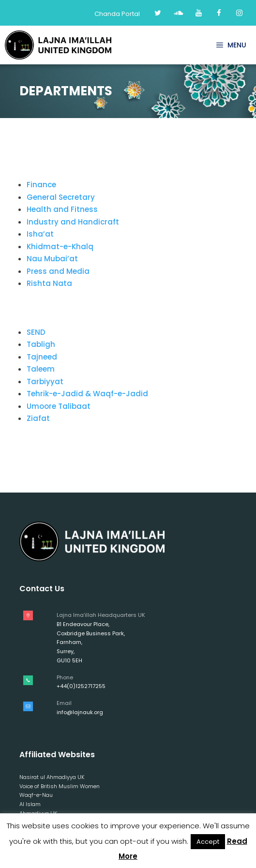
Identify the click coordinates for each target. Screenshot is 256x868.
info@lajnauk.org (80, 712)
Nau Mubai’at (52, 259)
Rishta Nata (49, 283)
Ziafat (38, 418)
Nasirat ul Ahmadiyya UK (52, 777)
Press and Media (58, 271)
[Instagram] (239, 13)
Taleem (41, 369)
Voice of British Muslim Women (60, 786)
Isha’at (40, 234)
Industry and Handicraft (73, 222)
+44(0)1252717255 (81, 686)
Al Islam (30, 804)
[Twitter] (158, 13)
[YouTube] (198, 13)
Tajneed (42, 357)
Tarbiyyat (45, 382)
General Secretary (61, 197)
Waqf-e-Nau (36, 795)
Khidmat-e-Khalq (60, 247)
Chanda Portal (117, 14)
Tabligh (41, 344)
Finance (41, 185)
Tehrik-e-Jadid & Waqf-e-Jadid (87, 394)
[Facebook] (219, 13)
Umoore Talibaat (59, 406)
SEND (36, 332)
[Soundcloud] (178, 13)
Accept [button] (208, 842)
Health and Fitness (62, 209)
